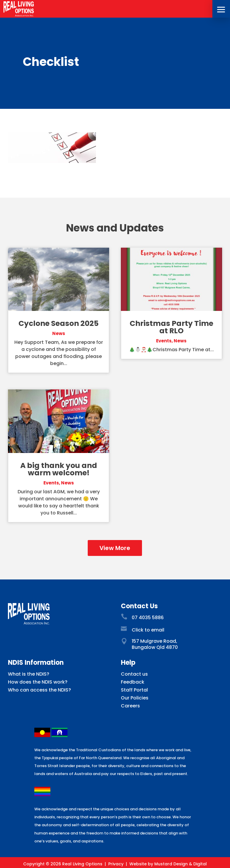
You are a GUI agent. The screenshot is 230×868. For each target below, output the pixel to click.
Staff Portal (134, 690)
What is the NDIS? (29, 674)
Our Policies (135, 698)
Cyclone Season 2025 (59, 323)
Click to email (148, 630)
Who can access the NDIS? (39, 690)
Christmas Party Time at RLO (171, 327)
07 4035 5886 (148, 618)
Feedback (133, 682)
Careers (130, 706)
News (59, 333)
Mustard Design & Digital (181, 864)
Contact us (134, 674)
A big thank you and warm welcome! (59, 469)
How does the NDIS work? (38, 682)
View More (115, 548)
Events (51, 483)
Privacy (116, 864)
